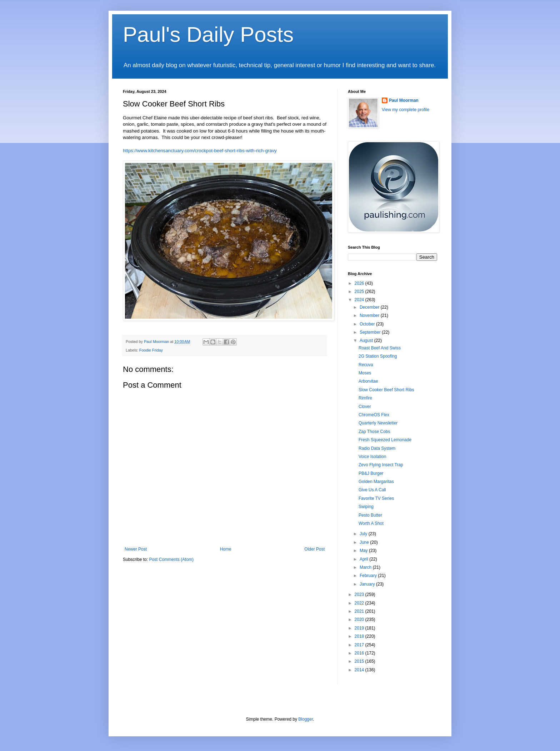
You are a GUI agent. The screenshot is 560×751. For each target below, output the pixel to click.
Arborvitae (368, 381)
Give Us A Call (372, 490)
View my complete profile (406, 110)
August (367, 340)
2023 (360, 595)
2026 (360, 283)
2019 (360, 628)
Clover (365, 407)
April (364, 559)
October (368, 324)
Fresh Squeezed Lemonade (385, 440)
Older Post (314, 549)
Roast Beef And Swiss (380, 348)
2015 (360, 661)
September (371, 332)
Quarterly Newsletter (378, 423)
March (366, 567)
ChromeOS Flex (374, 415)
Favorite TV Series (376, 498)
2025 (360, 292)
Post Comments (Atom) (171, 559)
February (369, 576)
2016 (360, 653)
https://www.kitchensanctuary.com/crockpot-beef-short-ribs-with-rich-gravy (200, 151)
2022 (360, 603)
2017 (360, 645)
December (370, 307)
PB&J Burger (371, 473)
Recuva (366, 365)
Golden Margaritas (376, 482)
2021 (360, 611)
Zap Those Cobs (374, 432)
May (364, 551)
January (368, 584)
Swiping (366, 507)
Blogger (306, 719)
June (365, 542)
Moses (365, 373)
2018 (360, 636)
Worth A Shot (371, 523)
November (370, 315)
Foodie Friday (151, 350)
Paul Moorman (404, 100)
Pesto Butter (370, 515)
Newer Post (136, 549)
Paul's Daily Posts (208, 34)
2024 (360, 300)
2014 (360, 670)
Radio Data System (377, 448)
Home (226, 549)
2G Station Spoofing (378, 356)
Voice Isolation (372, 457)
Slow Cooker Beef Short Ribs (386, 390)
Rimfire (365, 398)
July (364, 534)
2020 (360, 620)
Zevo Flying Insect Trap (381, 465)
